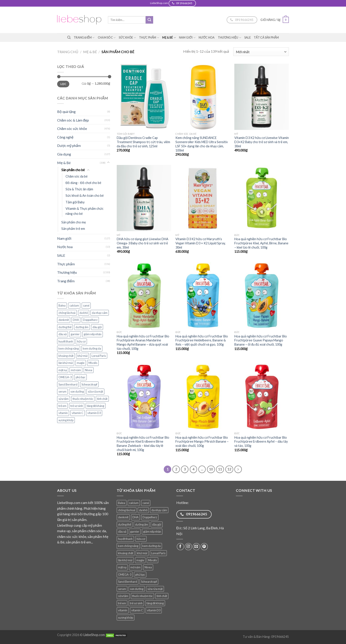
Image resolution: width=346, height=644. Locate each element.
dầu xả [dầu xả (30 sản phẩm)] (63, 334)
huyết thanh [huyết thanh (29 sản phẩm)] (66, 341)
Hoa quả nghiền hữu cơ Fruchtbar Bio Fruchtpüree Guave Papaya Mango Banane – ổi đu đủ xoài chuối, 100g (261, 340)
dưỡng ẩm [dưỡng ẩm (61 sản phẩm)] (82, 327)
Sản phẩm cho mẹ (74, 222)
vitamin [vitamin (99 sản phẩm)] (63, 413)
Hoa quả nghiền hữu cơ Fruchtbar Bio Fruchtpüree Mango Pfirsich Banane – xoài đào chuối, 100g (202, 442)
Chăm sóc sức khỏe (72, 128)
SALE (247, 37)
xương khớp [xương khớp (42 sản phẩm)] (66, 420)
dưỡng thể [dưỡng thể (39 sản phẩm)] (65, 327)
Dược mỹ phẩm (69, 145)
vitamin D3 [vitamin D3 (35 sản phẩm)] (94, 413)
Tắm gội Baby (75, 202)
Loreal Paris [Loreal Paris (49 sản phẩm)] (99, 356)
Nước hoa (207, 37)
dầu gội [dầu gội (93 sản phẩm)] (97, 327)
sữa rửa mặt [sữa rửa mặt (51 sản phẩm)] (95, 391)
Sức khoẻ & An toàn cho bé (85, 196)
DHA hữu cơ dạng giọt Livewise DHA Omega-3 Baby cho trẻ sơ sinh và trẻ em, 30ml (143, 243)
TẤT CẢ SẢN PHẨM (266, 37)
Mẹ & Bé (169, 38)
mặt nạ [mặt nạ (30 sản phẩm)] (63, 370)
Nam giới (187, 38)
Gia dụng (64, 154)
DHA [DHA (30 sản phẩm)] (76, 320)
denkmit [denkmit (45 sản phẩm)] (64, 320)
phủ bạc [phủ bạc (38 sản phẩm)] (81, 377)
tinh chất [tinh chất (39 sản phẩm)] (102, 399)
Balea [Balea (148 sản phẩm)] (62, 305)
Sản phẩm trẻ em (73, 229)
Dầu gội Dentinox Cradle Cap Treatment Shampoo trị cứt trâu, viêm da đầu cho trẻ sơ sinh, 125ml (143, 142)
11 (220, 469)
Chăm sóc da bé (77, 176)
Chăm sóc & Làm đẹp (73, 120)
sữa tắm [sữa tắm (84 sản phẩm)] (64, 399)
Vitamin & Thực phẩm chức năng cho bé (85, 211)
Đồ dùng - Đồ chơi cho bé (83, 183)
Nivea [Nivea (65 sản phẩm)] (89, 370)
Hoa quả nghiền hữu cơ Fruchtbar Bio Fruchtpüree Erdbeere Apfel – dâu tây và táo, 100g (261, 442)
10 (211, 469)
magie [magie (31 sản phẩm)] (81, 363)
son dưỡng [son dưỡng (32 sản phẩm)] (77, 391)
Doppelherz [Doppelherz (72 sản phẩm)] (90, 320)
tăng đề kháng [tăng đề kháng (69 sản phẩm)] (96, 406)
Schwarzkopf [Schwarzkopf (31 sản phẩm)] (89, 384)
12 (229, 469)
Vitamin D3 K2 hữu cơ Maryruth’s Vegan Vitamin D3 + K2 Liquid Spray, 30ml (200, 243)
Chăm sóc (107, 38)
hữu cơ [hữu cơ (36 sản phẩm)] (81, 341)
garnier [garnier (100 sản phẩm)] (75, 334)
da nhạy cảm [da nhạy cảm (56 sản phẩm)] (100, 313)
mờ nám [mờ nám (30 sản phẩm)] (76, 370)
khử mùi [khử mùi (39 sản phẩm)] (83, 356)
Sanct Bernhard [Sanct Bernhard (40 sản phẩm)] (68, 384)
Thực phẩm (149, 38)
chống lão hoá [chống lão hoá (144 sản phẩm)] (67, 313)
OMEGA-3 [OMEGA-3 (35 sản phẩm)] (65, 377)
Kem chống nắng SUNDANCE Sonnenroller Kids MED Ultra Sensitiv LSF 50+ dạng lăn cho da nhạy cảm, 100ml (202, 144)
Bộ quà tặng (66, 111)
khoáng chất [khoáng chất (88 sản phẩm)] (66, 356)
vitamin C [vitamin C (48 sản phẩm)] (78, 413)
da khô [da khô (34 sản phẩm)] (84, 313)
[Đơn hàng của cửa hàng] (261, 52)
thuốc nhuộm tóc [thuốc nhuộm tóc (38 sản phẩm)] (83, 399)
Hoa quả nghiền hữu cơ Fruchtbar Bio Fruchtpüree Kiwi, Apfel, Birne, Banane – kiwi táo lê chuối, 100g (261, 243)
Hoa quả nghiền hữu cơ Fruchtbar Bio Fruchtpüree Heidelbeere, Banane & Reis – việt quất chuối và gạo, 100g (202, 340)
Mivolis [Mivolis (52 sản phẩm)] (93, 363)
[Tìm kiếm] (69, 37)
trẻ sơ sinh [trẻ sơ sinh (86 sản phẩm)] (77, 406)
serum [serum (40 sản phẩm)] (62, 391)
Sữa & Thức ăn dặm (79, 189)
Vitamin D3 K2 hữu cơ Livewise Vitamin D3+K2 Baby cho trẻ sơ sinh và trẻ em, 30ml (262, 142)
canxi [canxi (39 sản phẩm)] (86, 305)
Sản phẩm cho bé (73, 170)
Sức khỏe (127, 38)
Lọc (63, 84)
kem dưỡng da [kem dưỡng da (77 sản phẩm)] (92, 348)
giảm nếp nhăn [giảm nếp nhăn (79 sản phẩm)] (93, 334)
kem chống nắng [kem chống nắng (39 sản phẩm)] (69, 348)
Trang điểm (84, 38)
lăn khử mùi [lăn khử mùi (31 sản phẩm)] (66, 363)
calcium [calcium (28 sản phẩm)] (74, 305)
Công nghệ (65, 137)
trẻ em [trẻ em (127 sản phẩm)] (62, 406)
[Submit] (149, 20)
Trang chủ (68, 52)
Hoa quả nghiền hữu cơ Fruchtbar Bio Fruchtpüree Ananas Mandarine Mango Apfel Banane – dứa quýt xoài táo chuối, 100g (143, 342)
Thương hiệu (229, 38)
